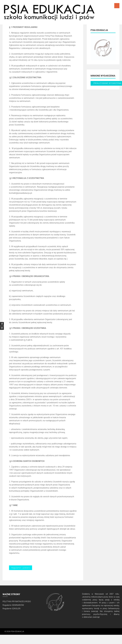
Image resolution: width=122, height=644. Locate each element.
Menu (117, 6)
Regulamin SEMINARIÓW (13, 605)
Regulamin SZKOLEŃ (11, 609)
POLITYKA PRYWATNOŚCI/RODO (17, 602)
